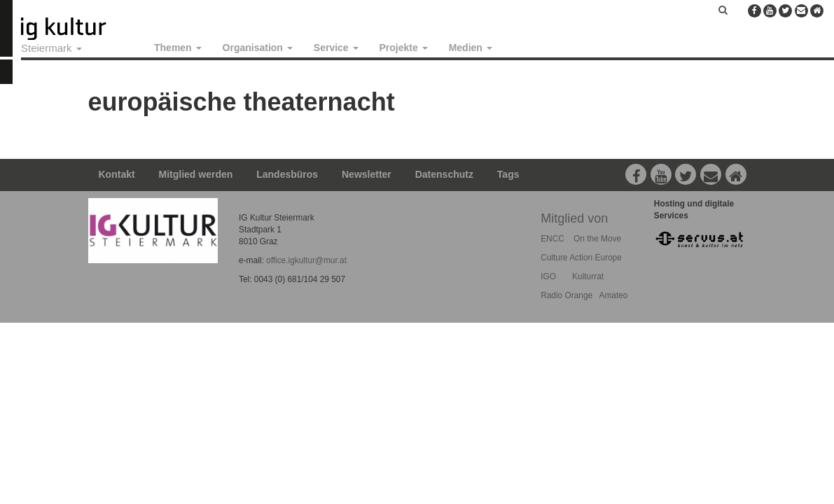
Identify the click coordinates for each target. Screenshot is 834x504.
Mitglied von (574, 218)
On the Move (597, 239)
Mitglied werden (196, 174)
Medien (471, 48)
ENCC (552, 239)
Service (336, 48)
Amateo (613, 295)
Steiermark (51, 48)
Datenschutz (444, 174)
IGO (548, 276)
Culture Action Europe (581, 258)
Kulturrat (588, 276)
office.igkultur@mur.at (306, 260)
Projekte (404, 48)
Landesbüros (287, 174)
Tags (508, 174)
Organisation (258, 48)
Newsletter (367, 174)
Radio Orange (567, 295)
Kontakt (117, 174)
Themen (178, 48)
